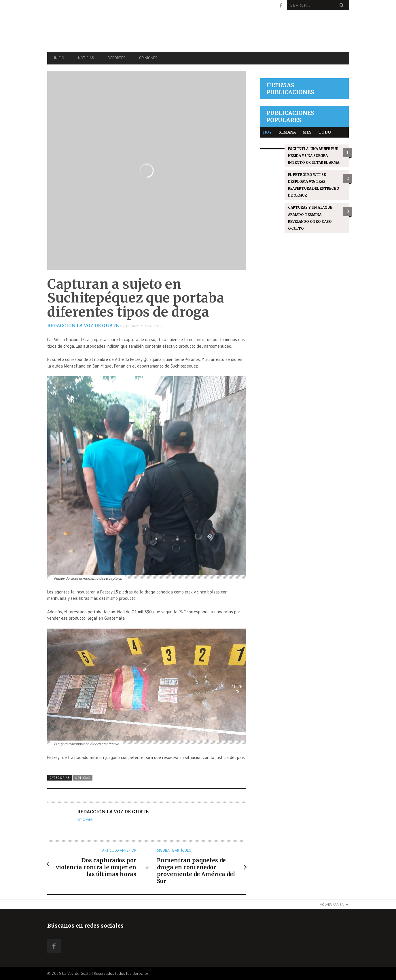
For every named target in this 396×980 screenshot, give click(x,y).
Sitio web (85, 820)
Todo (325, 132)
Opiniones (148, 58)
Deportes (116, 58)
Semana (287, 132)
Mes (307, 132)
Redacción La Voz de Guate (83, 326)
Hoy (267, 132)
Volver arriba (332, 904)
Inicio (59, 58)
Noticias (86, 58)
